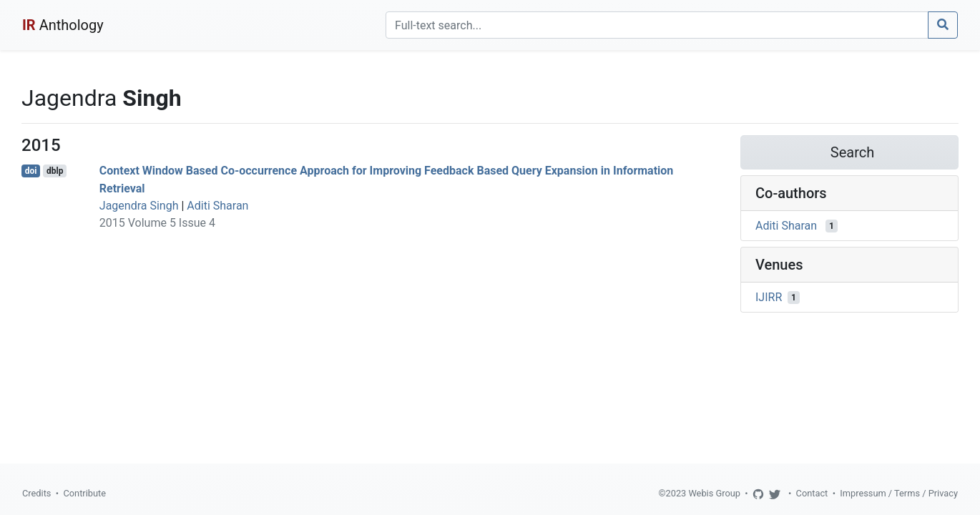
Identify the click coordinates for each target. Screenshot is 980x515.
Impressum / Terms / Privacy (899, 493)
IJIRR (769, 297)
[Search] (657, 25)
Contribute (84, 493)
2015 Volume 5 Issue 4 (157, 223)
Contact (812, 493)
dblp (55, 171)
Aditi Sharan (217, 206)
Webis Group (714, 493)
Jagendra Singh (139, 206)
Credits (36, 493)
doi (31, 171)
